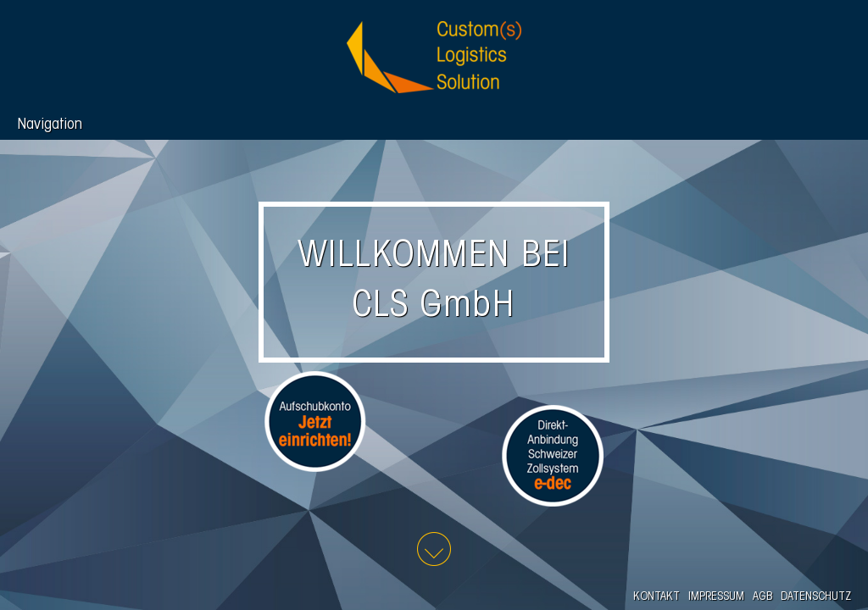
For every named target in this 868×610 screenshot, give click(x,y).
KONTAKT (657, 597)
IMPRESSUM (716, 597)
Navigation (50, 125)
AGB (762, 597)
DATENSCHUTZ (816, 597)
